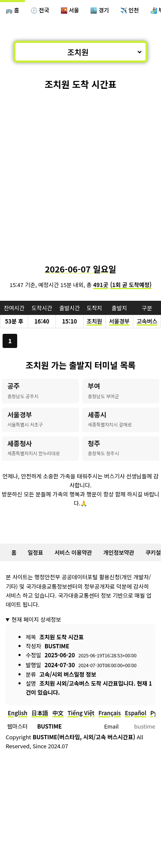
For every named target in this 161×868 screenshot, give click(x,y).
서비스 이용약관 (73, 552)
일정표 (36, 552)
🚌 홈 (12, 10)
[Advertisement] (80, 177)
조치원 (94, 321)
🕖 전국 (40, 10)
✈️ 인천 (129, 10)
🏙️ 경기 (99, 10)
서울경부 (119, 321)
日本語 (40, 713)
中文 (58, 713)
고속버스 (147, 321)
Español (136, 713)
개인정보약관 (119, 552)
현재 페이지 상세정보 (36, 619)
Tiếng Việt (81, 713)
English (18, 713)
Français (109, 713)
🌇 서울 (70, 10)
